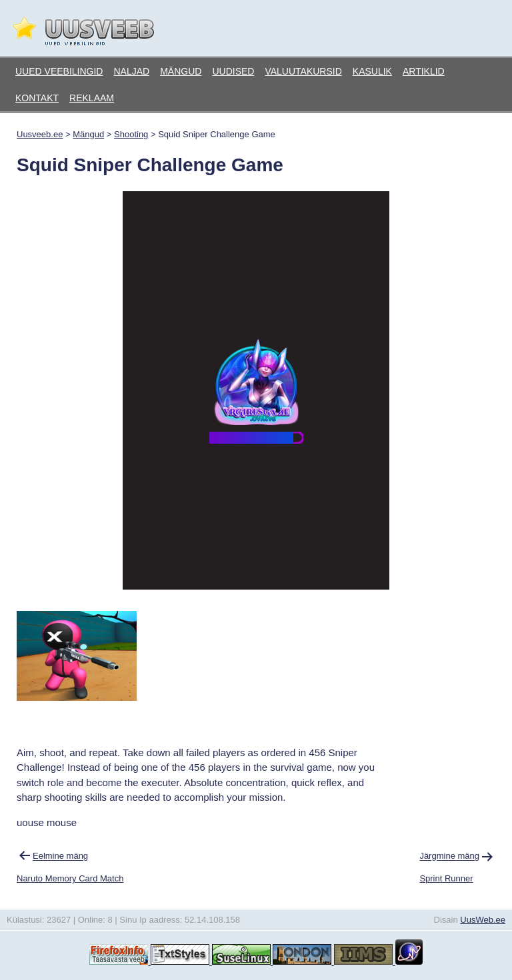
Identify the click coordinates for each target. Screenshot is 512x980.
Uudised (233, 71)
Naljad (131, 71)
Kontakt (37, 98)
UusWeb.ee (483, 920)
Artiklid (424, 71)
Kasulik (372, 71)
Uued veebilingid (59, 71)
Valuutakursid (303, 71)
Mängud (181, 71)
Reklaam (92, 98)
